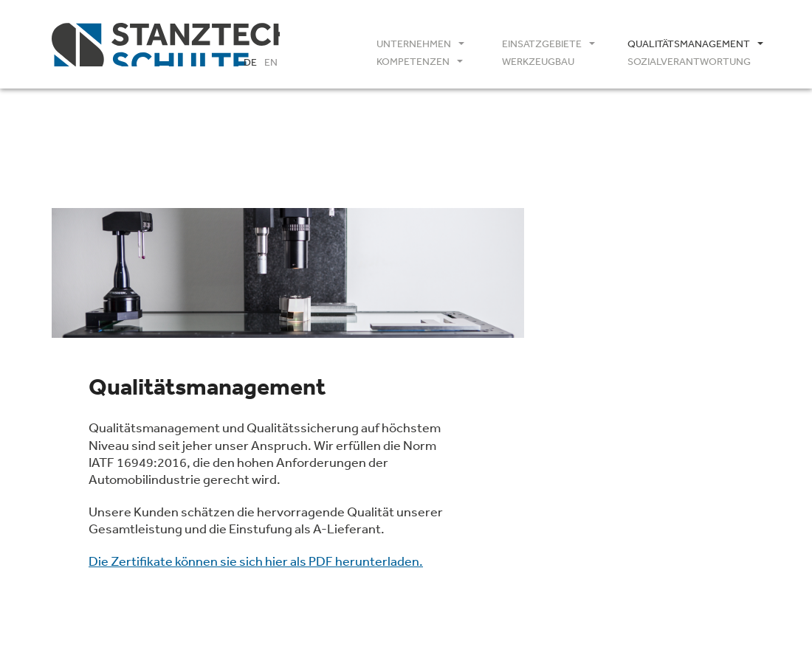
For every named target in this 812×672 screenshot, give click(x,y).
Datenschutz (670, 568)
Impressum (591, 568)
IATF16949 (602, 482)
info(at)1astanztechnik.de (633, 412)
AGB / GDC (603, 518)
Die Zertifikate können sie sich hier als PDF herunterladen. (256, 561)
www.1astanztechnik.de (627, 431)
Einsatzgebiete (542, 44)
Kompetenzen (413, 61)
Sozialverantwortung (689, 61)
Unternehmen (414, 44)
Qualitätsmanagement (689, 44)
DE (250, 62)
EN (271, 62)
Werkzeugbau (538, 61)
